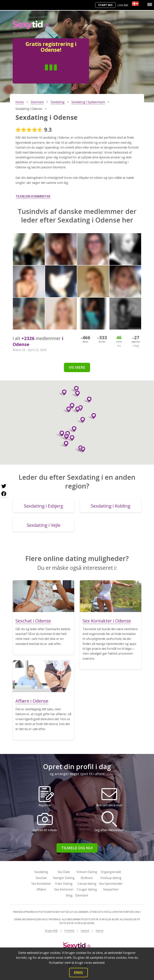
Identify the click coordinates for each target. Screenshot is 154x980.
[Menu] (150, 4)
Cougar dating (87, 889)
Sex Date (64, 872)
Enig (78, 972)
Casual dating (87, 884)
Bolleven (87, 878)
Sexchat (41, 878)
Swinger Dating (64, 878)
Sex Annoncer (64, 889)
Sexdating (41, 872)
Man (37, 73)
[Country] (135, 4)
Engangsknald (111, 872)
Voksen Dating (87, 872)
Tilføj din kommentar (33, 196)
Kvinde (65, 73)
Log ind (123, 5)
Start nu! (105, 5)
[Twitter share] (4, 486)
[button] (92, 416)
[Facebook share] (4, 494)
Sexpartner (111, 889)
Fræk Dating (64, 884)
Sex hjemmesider (111, 884)
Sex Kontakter (41, 884)
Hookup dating (111, 878)
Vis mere (77, 367)
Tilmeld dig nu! (77, 848)
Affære (41, 889)
